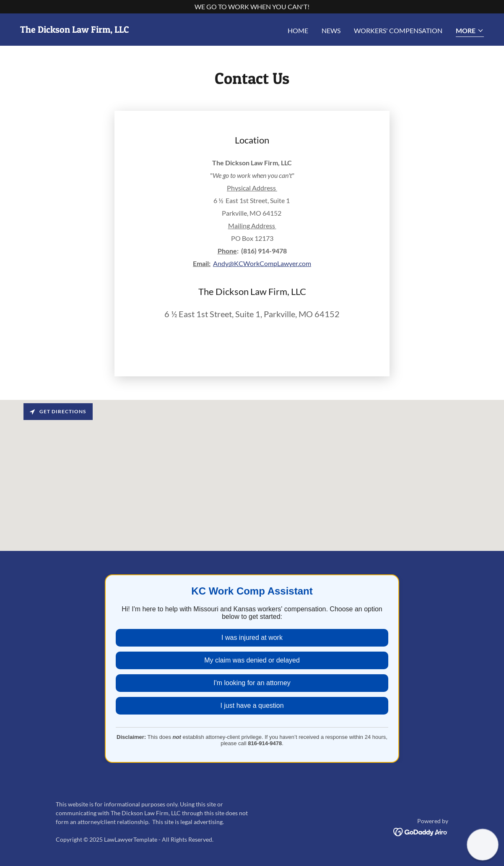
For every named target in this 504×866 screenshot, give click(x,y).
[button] (470, 31)
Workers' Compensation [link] (398, 30)
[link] (75, 30)
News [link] (331, 30)
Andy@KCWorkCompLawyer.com (262, 263)
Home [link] (298, 30)
